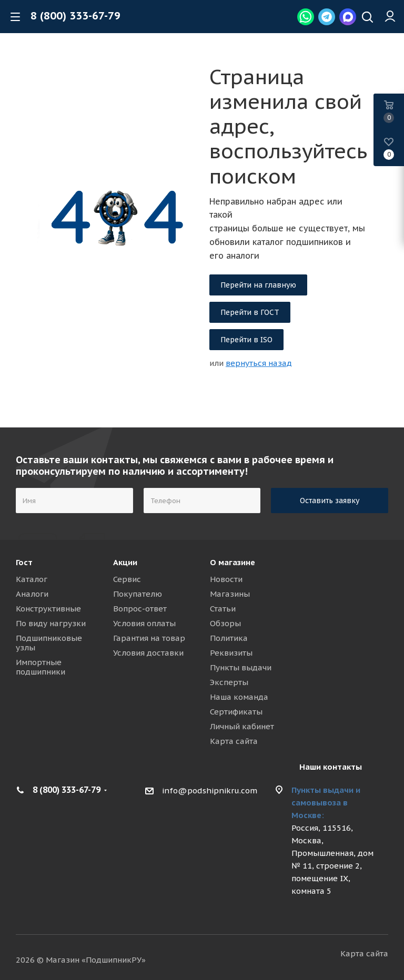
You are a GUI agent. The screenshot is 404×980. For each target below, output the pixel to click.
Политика (229, 638)
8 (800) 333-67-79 (75, 16)
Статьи (223, 609)
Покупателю (138, 594)
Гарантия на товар (149, 638)
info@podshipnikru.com (210, 790)
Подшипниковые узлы (49, 643)
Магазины (230, 594)
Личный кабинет (242, 726)
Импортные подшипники (41, 667)
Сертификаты (236, 712)
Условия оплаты (144, 623)
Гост (24, 562)
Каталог (32, 579)
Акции (125, 562)
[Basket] (389, 111)
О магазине (233, 562)
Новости (226, 579)
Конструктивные (48, 609)
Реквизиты (231, 653)
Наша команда (239, 697)
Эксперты (229, 682)
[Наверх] (367, 18)
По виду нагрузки (51, 623)
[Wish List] (389, 148)
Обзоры (225, 623)
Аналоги (32, 594)
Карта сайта (234, 741)
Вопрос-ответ (140, 609)
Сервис (127, 579)
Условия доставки (148, 653)
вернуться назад (259, 363)
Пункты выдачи (241, 667)
